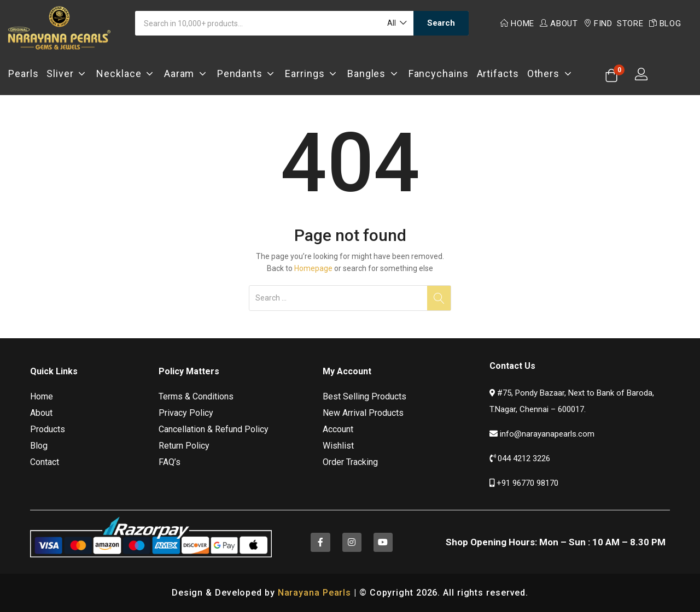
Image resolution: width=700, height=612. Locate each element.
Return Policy (184, 446)
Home (517, 23)
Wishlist (338, 446)
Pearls (23, 73)
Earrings (312, 73)
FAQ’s (170, 462)
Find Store (614, 23)
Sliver (67, 73)
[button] (396, 23)
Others (551, 73)
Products (48, 429)
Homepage (313, 268)
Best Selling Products (364, 396)
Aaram (186, 73)
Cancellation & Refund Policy (214, 429)
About (559, 23)
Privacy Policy (186, 413)
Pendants (247, 73)
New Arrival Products (363, 413)
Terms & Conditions (196, 396)
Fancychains (439, 73)
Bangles (374, 73)
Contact (45, 462)
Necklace (126, 73)
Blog (665, 23)
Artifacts (498, 73)
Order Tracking (350, 462)
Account (338, 429)
